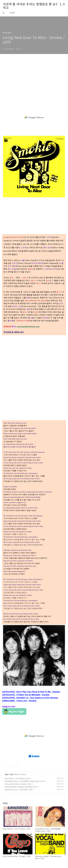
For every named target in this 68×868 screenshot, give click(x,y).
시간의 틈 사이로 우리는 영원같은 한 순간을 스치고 (34, 5)
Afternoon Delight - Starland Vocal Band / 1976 (21, 787)
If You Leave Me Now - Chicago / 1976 (18, 784)
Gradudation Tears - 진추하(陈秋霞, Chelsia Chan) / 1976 (24, 781)
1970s (7, 774)
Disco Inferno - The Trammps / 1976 (17, 778)
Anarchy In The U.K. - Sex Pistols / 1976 (18, 789)
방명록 (12, 13)
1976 (11, 774)
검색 (59, 4)
